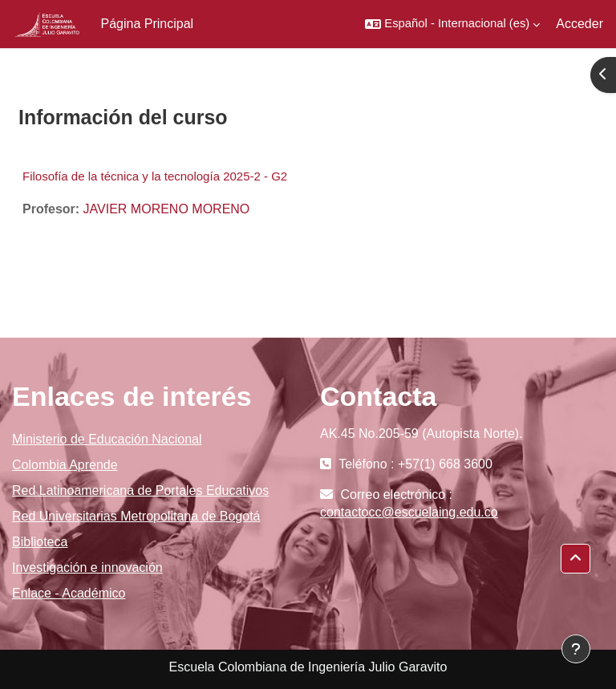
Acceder (580, 24)
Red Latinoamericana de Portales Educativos (140, 490)
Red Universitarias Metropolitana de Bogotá (136, 516)
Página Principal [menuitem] (148, 24)
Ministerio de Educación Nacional (107, 439)
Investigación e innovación (87, 567)
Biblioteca (40, 542)
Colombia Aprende (65, 465)
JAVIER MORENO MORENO (167, 209)
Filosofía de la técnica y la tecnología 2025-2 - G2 (155, 176)
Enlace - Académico (69, 593)
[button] (452, 24)
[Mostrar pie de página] (576, 649)
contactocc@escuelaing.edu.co (409, 512)
